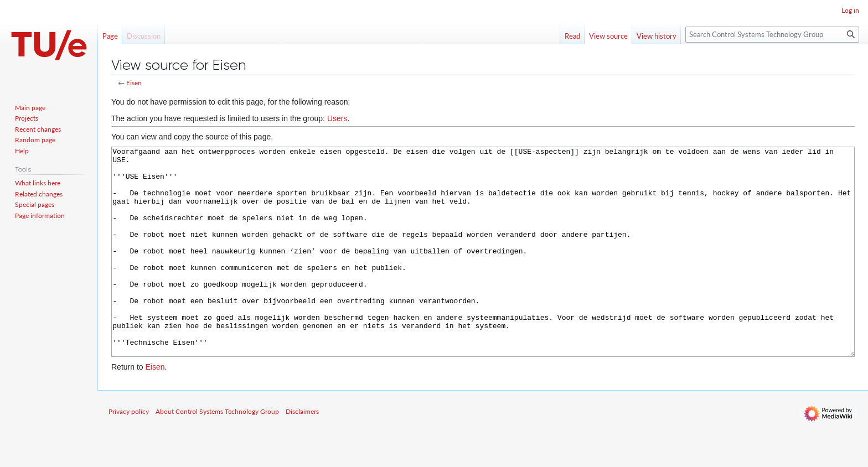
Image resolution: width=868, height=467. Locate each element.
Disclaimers (302, 453)
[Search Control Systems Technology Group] (772, 35)
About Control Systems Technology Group (217, 453)
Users (337, 118)
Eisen (134, 83)
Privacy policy (129, 453)
